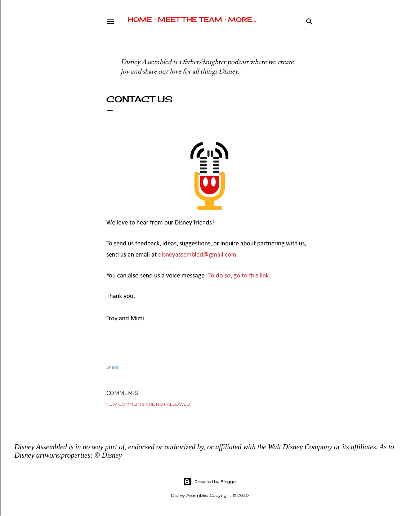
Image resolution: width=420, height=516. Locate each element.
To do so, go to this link (238, 276)
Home (140, 19)
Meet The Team (190, 19)
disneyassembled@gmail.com (197, 255)
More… (242, 19)
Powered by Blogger (210, 482)
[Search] (309, 20)
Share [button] (112, 367)
